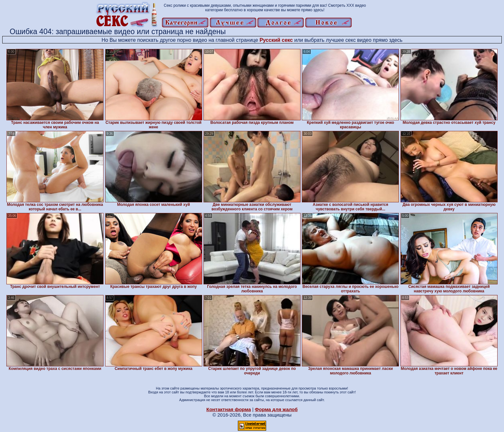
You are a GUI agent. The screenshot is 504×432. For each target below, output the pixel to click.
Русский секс (276, 40)
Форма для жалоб (276, 409)
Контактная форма (229, 409)
